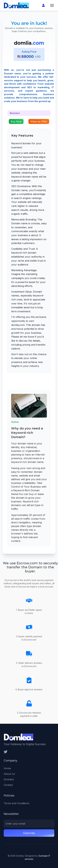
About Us (9, 774)
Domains (9, 779)
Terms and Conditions (16, 803)
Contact (8, 785)
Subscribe (29, 833)
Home (7, 768)
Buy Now (16, 121)
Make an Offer (39, 121)
